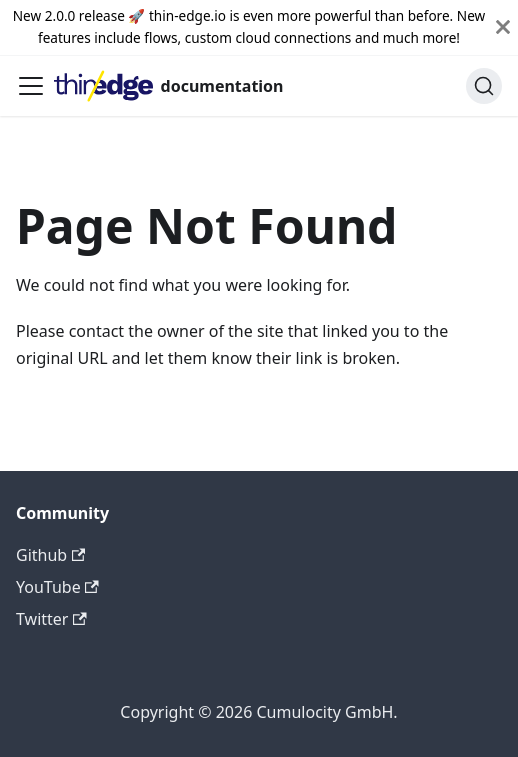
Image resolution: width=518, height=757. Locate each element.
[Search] (484, 86)
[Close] (503, 27)
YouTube (57, 587)
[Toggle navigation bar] (31, 86)
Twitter (51, 619)
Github (50, 555)
